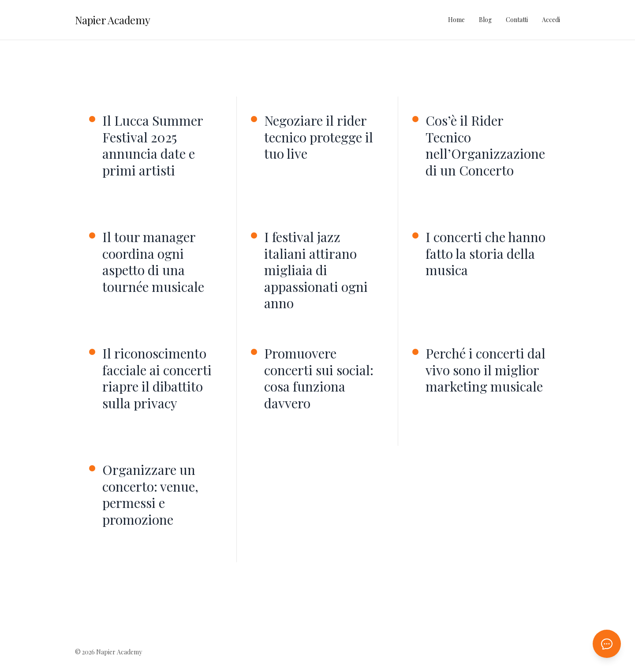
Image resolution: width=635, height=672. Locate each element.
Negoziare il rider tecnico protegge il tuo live (319, 137)
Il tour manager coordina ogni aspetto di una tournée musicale (153, 262)
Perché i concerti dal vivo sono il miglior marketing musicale (486, 370)
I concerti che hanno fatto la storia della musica (486, 254)
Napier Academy (113, 20)
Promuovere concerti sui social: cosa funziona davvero (319, 378)
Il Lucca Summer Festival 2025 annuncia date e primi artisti (153, 146)
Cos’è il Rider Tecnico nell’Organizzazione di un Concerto (485, 146)
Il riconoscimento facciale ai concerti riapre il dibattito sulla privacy (157, 378)
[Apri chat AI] (607, 644)
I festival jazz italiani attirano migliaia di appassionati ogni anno (316, 270)
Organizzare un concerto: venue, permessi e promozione (150, 495)
